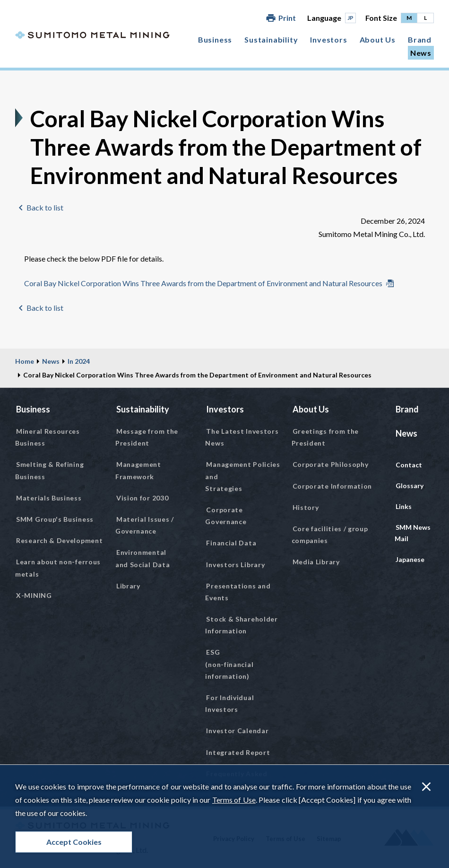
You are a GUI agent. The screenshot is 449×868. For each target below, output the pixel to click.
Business (215, 39)
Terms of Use (234, 800)
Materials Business (49, 498)
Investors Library (235, 565)
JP (350, 18)
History (306, 507)
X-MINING (34, 595)
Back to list (45, 207)
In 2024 (79, 361)
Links (404, 506)
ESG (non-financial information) (229, 664)
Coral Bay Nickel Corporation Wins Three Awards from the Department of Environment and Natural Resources (203, 283)
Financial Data (231, 543)
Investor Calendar (237, 731)
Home (25, 361)
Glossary (410, 486)
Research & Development (59, 540)
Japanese (410, 559)
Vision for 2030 (142, 498)
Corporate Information (332, 486)
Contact (409, 465)
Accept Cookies (74, 842)
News (421, 53)
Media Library (316, 562)
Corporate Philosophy (331, 464)
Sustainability (271, 39)
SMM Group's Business (55, 519)
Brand (420, 39)
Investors (328, 39)
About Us (378, 39)
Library (128, 586)
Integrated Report (238, 752)
